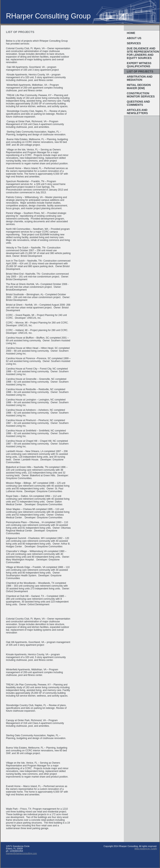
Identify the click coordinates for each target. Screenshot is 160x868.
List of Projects (140, 71)
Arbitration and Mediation (140, 78)
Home (131, 33)
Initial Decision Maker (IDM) (139, 87)
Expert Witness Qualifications (139, 65)
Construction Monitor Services (141, 95)
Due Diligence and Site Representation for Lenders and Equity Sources (143, 53)
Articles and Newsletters (137, 112)
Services (134, 43)
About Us (134, 38)
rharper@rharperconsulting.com (21, 853)
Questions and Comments (138, 103)
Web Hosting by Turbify (146, 849)
